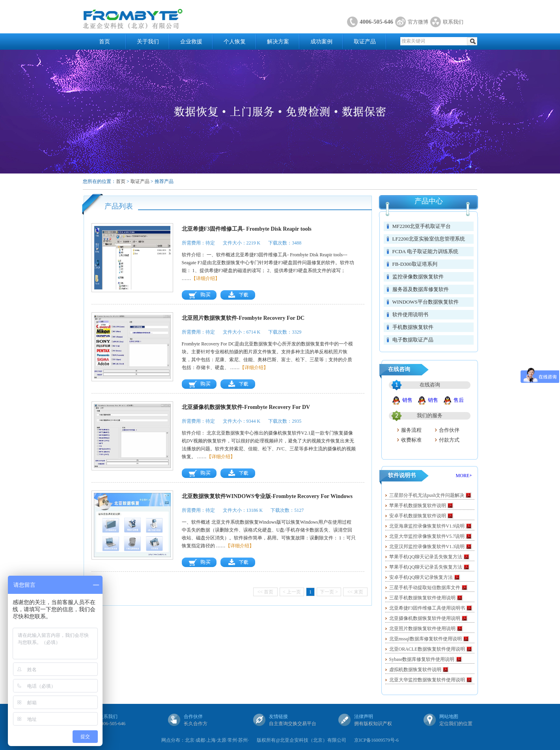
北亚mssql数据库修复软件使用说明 (426, 639)
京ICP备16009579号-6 (376, 740)
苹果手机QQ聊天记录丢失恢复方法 (426, 557)
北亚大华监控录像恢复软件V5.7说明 (427, 536)
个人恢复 (235, 42)
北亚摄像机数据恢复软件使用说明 (425, 618)
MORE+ (464, 476)
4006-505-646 (376, 22)
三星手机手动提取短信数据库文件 (425, 588)
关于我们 (148, 42)
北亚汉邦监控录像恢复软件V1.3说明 (427, 547)
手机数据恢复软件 (413, 327)
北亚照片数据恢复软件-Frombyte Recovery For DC (243, 318)
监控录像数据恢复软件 (418, 277)
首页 (105, 42)
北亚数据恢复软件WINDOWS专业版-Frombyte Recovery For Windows (267, 496)
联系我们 (453, 22)
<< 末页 (356, 592)
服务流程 (411, 430)
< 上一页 (292, 592)
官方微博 (418, 22)
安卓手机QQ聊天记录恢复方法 (421, 577)
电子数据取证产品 (413, 340)
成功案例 (321, 42)
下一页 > (329, 592)
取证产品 (365, 42)
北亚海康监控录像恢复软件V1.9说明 (427, 526)
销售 (407, 400)
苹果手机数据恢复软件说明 (418, 506)
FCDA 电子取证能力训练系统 (425, 251)
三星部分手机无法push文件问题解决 (427, 495)
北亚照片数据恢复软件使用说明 (422, 629)
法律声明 (364, 716)
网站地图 (449, 716)
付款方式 (449, 440)
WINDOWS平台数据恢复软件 (426, 302)
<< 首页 (266, 592)
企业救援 (191, 42)
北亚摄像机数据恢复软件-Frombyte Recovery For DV (246, 407)
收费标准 (411, 440)
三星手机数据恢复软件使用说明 (422, 598)
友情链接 (278, 716)
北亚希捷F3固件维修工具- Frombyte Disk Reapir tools (247, 229)
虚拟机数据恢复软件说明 (415, 670)
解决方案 (278, 42)
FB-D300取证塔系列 (415, 264)
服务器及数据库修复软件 (421, 289)
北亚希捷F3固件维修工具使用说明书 (427, 608)
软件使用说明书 (410, 314)
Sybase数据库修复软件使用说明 (422, 659)
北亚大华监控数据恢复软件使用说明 (427, 680)
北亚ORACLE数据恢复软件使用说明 (427, 649)
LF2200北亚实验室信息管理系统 (429, 239)
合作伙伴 (449, 430)
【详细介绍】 (205, 278)
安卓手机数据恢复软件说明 (418, 516)
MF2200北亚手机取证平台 (422, 226)
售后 (459, 400)
